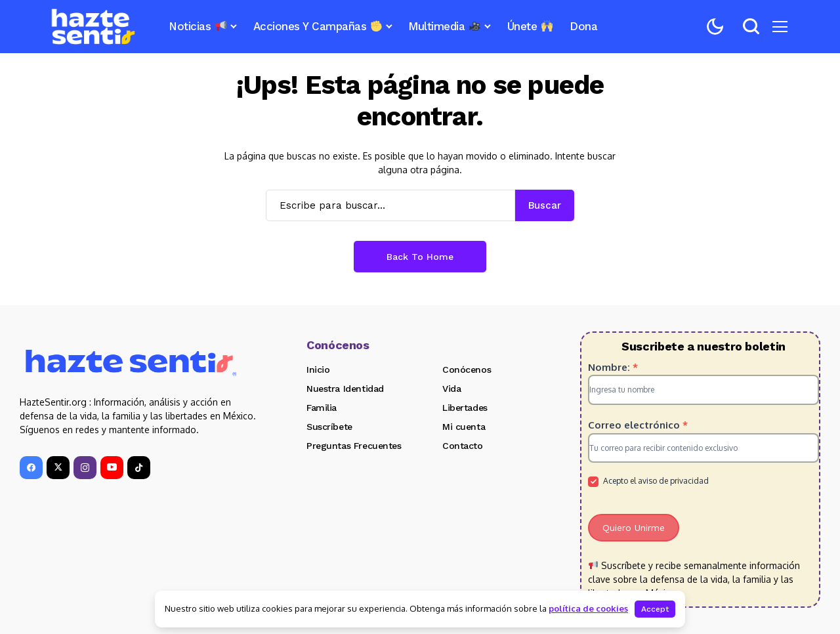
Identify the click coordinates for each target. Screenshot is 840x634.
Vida (451, 389)
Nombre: (613, 367)
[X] (58, 468)
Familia (322, 408)
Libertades (465, 408)
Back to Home (420, 257)
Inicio (318, 370)
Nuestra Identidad (345, 389)
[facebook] (31, 468)
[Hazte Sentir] (93, 27)
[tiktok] (139, 468)
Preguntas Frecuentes (354, 446)
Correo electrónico (638, 425)
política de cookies (588, 608)
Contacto (463, 446)
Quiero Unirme (634, 528)
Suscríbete (329, 427)
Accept (655, 609)
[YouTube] (112, 468)
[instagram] (85, 468)
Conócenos (467, 370)
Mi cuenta (464, 427)
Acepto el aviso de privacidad (648, 481)
